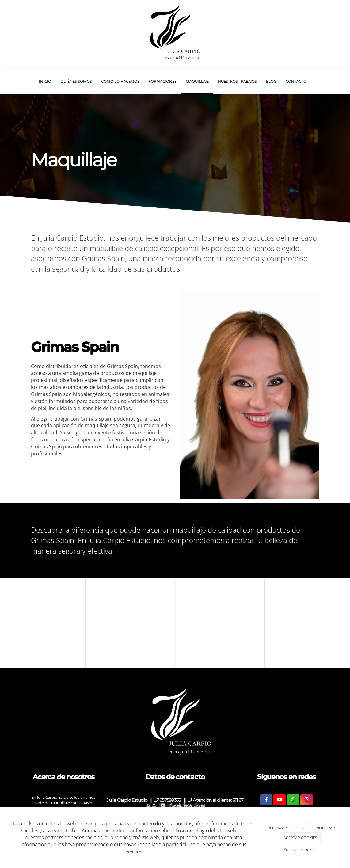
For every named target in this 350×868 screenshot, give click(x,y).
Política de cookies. (300, 849)
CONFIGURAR (323, 828)
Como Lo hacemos (120, 81)
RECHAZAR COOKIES (286, 828)
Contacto (296, 81)
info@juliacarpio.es (183, 805)
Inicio (45, 81)
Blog (271, 81)
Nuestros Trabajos (237, 81)
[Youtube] (280, 800)
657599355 (171, 800)
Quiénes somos (76, 81)
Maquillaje (197, 81)
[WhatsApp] (293, 800)
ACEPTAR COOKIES (300, 838)
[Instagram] (307, 800)
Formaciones (163, 81)
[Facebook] (266, 800)
